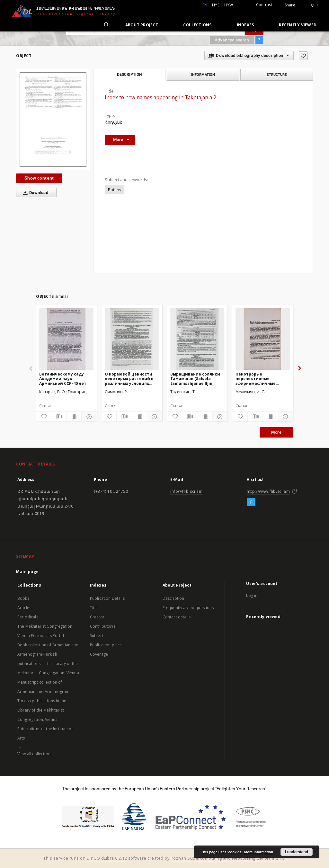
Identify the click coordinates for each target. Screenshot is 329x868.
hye (216, 5)
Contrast (264, 5)
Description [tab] (129, 75)
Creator (97, 617)
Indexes (245, 25)
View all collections (35, 754)
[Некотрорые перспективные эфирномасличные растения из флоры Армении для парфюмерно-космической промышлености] (263, 339)
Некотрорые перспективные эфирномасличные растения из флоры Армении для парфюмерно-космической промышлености (256, 379)
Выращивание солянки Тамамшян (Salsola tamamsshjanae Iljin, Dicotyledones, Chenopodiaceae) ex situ (196, 379)
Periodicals (28, 617)
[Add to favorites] (303, 56)
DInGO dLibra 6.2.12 (107, 858)
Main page (27, 572)
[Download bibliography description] (58, 417)
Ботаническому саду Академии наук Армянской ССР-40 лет (63, 379)
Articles (24, 608)
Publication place (106, 645)
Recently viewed (298, 25)
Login (313, 5)
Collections (197, 25)
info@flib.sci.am (187, 491)
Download (34, 193)
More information (259, 852)
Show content (39, 178)
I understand (297, 852)
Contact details (177, 617)
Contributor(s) (103, 626)
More (276, 432)
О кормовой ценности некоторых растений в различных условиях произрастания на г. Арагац (129, 379)
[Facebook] (251, 502)
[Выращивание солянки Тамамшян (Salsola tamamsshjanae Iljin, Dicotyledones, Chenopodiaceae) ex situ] (197, 339)
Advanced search (232, 40)
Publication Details (107, 598)
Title (94, 608)
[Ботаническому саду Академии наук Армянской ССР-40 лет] (66, 339)
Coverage (99, 654)
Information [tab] (203, 75)
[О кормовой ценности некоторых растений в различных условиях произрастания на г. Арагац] (132, 339)
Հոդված (114, 122)
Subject (97, 636)
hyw (229, 5)
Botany (115, 190)
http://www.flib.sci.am (268, 491)
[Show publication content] (74, 417)
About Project (142, 25)
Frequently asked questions (188, 608)
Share (290, 5)
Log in (252, 595)
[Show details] (88, 417)
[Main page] (106, 25)
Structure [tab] (277, 75)
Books (23, 598)
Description (173, 598)
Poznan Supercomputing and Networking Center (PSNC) (228, 858)
